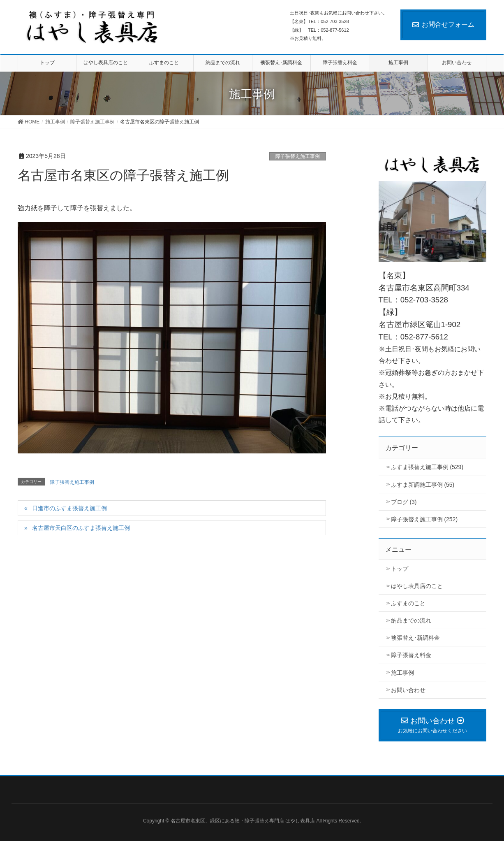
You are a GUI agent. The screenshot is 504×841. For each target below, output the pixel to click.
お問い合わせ (408, 690)
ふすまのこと (408, 603)
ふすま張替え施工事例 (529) (427, 467)
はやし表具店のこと (417, 586)
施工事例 (402, 673)
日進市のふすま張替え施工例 (69, 508)
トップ (400, 569)
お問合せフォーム (443, 24)
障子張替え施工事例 (298, 156)
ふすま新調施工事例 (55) (423, 485)
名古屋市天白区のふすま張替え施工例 (81, 528)
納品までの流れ (411, 620)
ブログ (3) (404, 502)
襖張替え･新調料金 (415, 638)
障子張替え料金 (411, 655)
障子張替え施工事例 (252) (424, 519)
